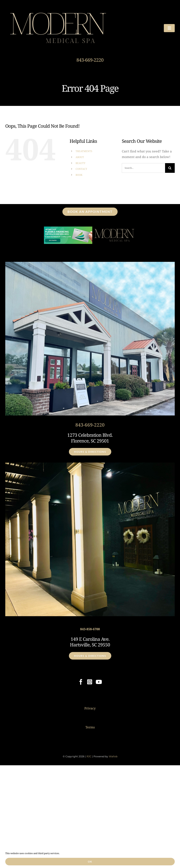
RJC (89, 758)
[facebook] (81, 682)
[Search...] (143, 168)
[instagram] (90, 682)
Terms (90, 727)
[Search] (170, 168)
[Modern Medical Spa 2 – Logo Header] (58, 9)
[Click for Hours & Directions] (90, 452)
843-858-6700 (90, 629)
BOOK (79, 175)
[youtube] (99, 682)
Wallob (113, 758)
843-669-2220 (90, 60)
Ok (90, 862)
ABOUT (80, 157)
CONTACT (81, 169)
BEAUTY (81, 163)
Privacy (90, 708)
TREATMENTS (84, 151)
